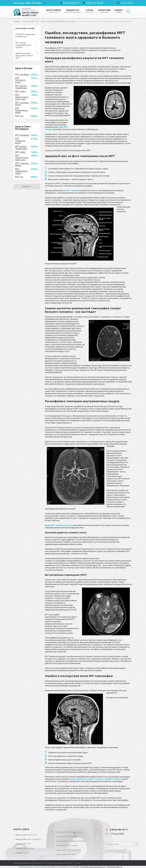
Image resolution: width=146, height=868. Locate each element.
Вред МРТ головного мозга (58, 525)
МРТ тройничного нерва (21, 110)
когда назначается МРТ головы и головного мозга (95, 779)
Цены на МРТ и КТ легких (66, 854)
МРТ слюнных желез (22, 104)
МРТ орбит (20, 91)
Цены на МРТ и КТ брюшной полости (71, 841)
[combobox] (35, 3)
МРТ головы (72, 190)
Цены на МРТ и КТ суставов (67, 837)
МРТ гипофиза (22, 74)
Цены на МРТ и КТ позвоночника (69, 832)
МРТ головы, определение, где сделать (59, 21)
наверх (27, 187)
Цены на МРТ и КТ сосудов (67, 845)
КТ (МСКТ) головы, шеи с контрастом (25, 35)
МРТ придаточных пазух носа (22, 97)
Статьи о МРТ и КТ (31, 21)
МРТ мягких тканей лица (21, 87)
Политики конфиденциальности (93, 867)
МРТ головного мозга (20, 80)
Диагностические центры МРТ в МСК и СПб (24, 56)
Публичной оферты (115, 867)
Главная (17, 21)
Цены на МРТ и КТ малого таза (69, 850)
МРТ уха (19, 116)
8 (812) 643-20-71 (119, 830)
